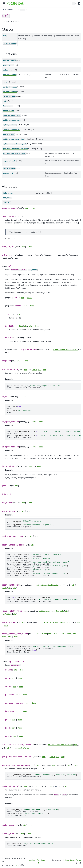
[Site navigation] (4, 3)
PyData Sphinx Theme (72, 860)
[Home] (3, 10)
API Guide (10, 10)
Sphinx (16, 865)
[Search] (74, 3)
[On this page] (79, 3)
